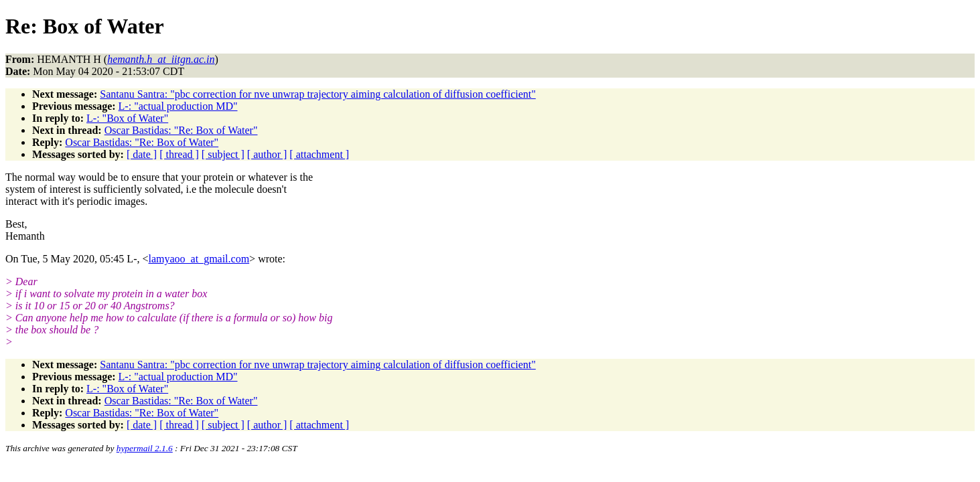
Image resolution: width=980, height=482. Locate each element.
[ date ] (142, 154)
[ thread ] (179, 154)
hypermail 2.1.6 (145, 448)
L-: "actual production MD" (178, 106)
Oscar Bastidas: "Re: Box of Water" (181, 130)
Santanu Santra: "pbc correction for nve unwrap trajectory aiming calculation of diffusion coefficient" (318, 94)
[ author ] (267, 154)
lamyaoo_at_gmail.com (199, 259)
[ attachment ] (319, 154)
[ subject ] (223, 154)
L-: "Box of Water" (127, 118)
